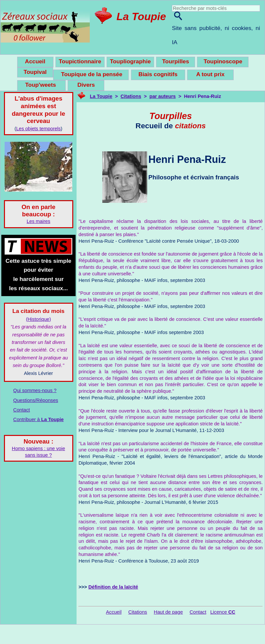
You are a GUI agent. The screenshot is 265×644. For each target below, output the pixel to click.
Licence (223, 612)
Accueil (114, 612)
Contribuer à (38, 419)
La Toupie (141, 16)
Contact (22, 410)
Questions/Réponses (36, 400)
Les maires (39, 221)
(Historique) (39, 319)
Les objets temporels (38, 129)
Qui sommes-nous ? (35, 390)
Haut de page (168, 612)
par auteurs (163, 96)
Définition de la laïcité (113, 587)
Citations (131, 96)
